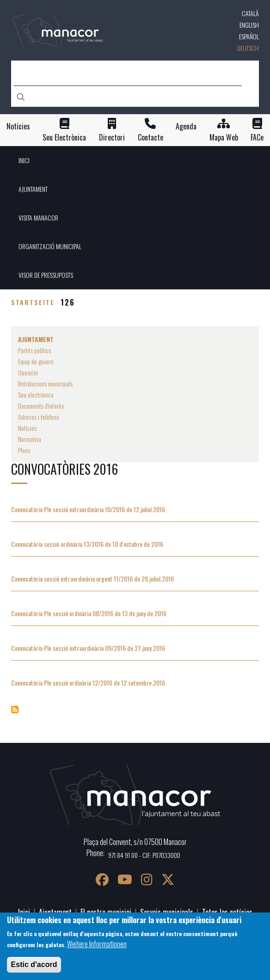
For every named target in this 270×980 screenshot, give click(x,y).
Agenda (186, 126)
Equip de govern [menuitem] (36, 361)
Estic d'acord (34, 965)
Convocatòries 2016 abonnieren (15, 710)
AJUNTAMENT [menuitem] (33, 189)
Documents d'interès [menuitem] (41, 406)
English (249, 25)
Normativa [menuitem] (30, 439)
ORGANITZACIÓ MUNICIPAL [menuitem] (50, 246)
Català (250, 13)
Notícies (18, 126)
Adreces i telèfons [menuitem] (38, 417)
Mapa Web (224, 138)
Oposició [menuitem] (28, 372)
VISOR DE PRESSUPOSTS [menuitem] (46, 275)
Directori (112, 138)
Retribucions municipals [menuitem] (45, 383)
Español (249, 36)
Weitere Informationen (97, 944)
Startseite (33, 302)
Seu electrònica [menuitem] (36, 395)
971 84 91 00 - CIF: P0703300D (144, 855)
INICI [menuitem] (24, 160)
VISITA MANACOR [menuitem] (38, 217)
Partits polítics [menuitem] (34, 350)
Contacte (150, 138)
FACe (257, 138)
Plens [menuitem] (24, 450)
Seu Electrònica (64, 138)
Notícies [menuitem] (27, 428)
